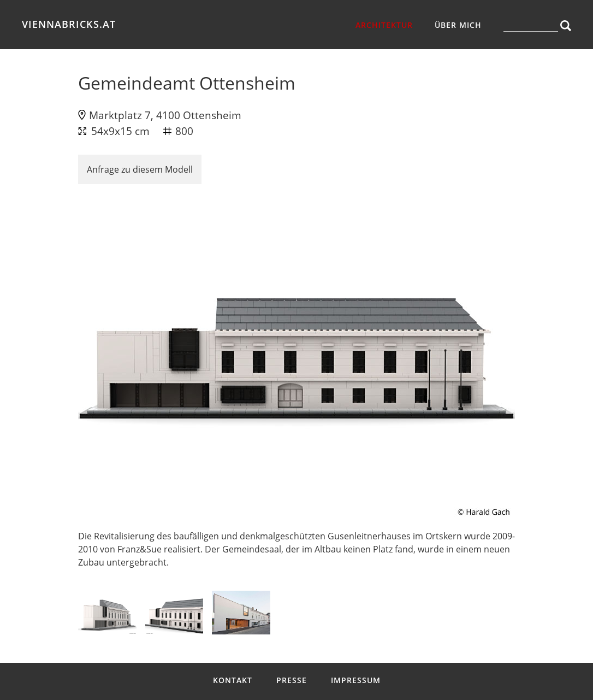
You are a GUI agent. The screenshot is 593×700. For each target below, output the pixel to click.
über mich (458, 25)
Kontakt (233, 680)
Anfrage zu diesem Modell (140, 169)
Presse (292, 680)
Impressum (356, 680)
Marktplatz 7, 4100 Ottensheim (165, 115)
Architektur (384, 25)
